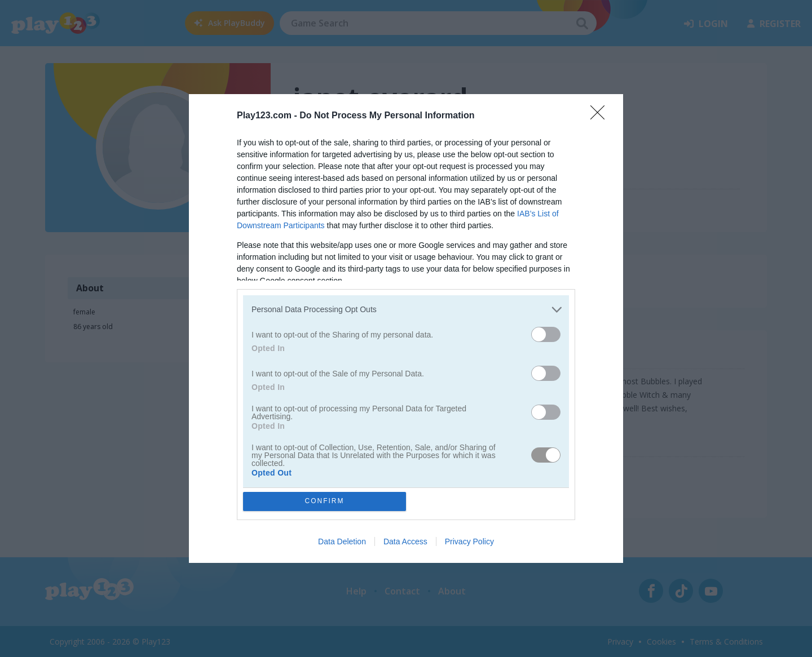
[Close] (601, 116)
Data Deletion (342, 541)
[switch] (546, 334)
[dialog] (406, 329)
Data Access (405, 541)
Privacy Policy (469, 541)
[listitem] (406, 310)
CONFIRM (325, 502)
